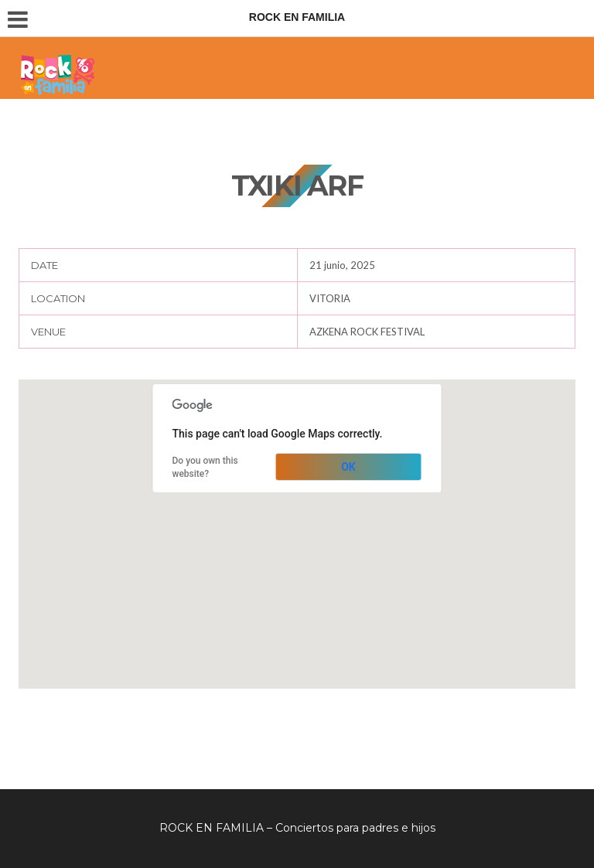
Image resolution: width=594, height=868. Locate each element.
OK (348, 467)
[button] (297, 520)
